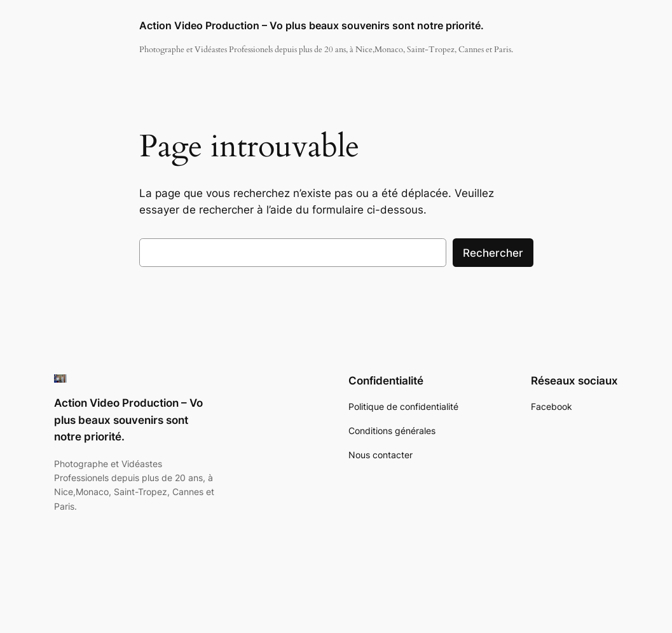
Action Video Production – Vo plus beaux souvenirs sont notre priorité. (312, 26)
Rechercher (493, 253)
